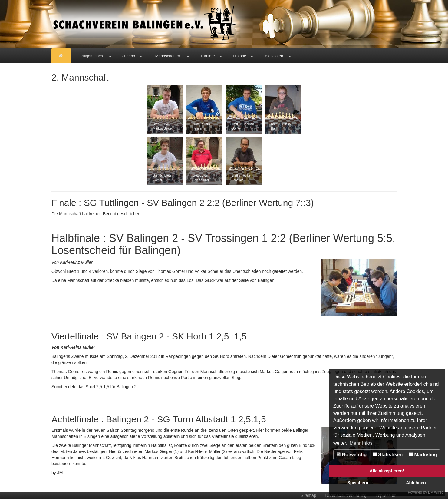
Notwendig (352, 455)
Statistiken (388, 455)
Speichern (358, 483)
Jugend (129, 56)
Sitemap (308, 495)
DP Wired (436, 492)
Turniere (208, 56)
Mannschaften (168, 56)
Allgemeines (92, 56)
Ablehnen (416, 483)
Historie (239, 56)
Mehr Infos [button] (361, 443)
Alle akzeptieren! (387, 471)
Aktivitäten (274, 56)
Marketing (423, 455)
